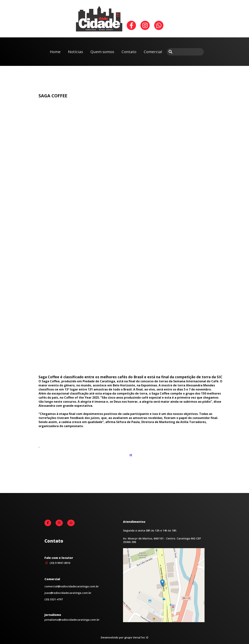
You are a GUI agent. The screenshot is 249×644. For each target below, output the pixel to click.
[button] (162, 583)
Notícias (75, 52)
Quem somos (102, 52)
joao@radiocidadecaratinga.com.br (68, 593)
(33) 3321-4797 (54, 599)
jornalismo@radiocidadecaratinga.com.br (72, 620)
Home (55, 52)
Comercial (153, 52)
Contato (129, 52)
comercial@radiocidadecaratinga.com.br (72, 586)
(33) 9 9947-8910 (57, 563)
